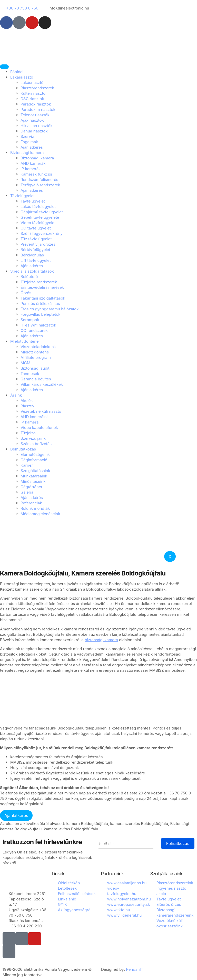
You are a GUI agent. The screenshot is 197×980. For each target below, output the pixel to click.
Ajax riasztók (32, 120)
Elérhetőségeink (35, 454)
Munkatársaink (34, 476)
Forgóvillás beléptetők (40, 314)
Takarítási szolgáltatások (43, 298)
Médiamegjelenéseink (40, 514)
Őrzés (26, 293)
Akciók (27, 401)
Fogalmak (29, 142)
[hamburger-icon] (4, 67)
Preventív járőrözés (38, 244)
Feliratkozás (178, 843)
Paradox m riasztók (38, 109)
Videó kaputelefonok (39, 427)
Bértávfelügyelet (35, 250)
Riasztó (27, 406)
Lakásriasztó (22, 77)
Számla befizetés (36, 444)
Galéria (27, 492)
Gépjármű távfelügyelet (42, 212)
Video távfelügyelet (38, 223)
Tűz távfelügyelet (36, 239)
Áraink (16, 395)
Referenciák (31, 503)
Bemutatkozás (23, 449)
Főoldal (17, 72)
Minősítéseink (33, 481)
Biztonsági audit (35, 368)
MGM (25, 363)
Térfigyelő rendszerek (40, 185)
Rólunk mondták (35, 508)
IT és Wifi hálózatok (38, 325)
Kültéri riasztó (33, 93)
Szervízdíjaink (33, 438)
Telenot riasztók (35, 115)
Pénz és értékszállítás (40, 304)
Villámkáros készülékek (42, 384)
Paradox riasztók (36, 104)
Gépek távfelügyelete (40, 217)
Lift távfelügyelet (36, 260)
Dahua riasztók (34, 131)
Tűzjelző (28, 433)
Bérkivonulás (32, 255)
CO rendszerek (34, 330)
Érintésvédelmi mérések (42, 287)
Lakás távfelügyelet (38, 206)
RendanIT (135, 969)
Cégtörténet (31, 487)
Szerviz (27, 136)
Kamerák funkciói (36, 174)
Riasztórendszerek (37, 88)
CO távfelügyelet (36, 228)
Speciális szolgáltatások (32, 271)
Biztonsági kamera (27, 153)
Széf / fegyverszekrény (42, 233)
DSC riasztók (32, 99)
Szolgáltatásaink (35, 471)
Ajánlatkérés (32, 147)
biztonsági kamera (101, 640)
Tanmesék (30, 374)
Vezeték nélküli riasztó (41, 411)
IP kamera (29, 422)
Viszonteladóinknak (38, 347)
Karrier (27, 465)
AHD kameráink (35, 417)
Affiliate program (36, 357)
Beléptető (29, 277)
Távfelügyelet (22, 196)
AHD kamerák (33, 163)
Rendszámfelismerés (39, 180)
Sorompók (30, 320)
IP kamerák (31, 169)
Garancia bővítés (36, 379)
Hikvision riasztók (37, 126)
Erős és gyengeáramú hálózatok (50, 309)
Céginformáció (34, 460)
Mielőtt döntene (24, 341)
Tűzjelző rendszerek (39, 282)
